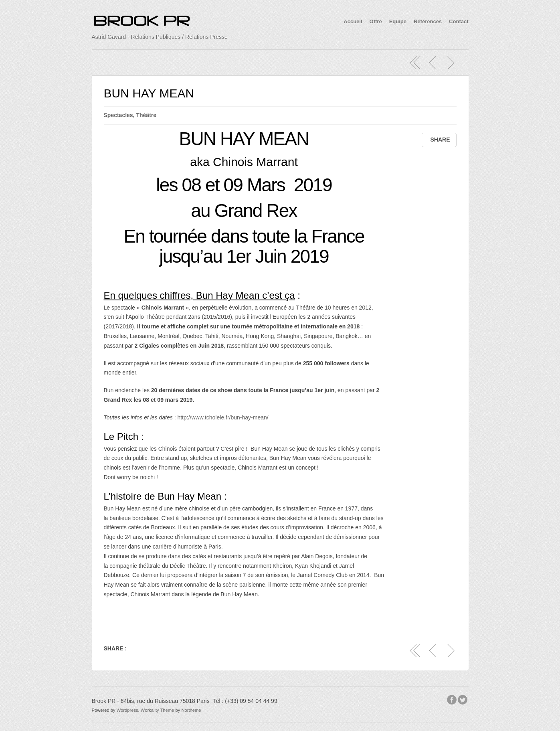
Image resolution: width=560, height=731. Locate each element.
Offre (376, 21)
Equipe (398, 21)
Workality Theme (158, 710)
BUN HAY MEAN (149, 93)
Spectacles (118, 115)
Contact (459, 21)
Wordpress (127, 710)
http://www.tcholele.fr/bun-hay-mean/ (223, 417)
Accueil (353, 21)
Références (428, 21)
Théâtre (146, 115)
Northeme (191, 710)
